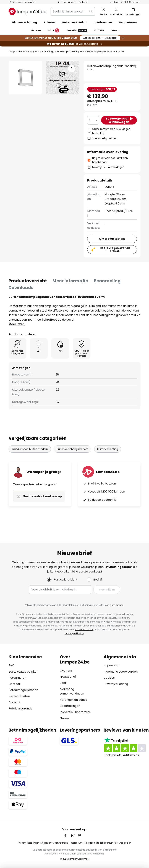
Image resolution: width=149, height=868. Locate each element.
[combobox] (73, 11)
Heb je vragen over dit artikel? (115, 249)
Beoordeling (107, 281)
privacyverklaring (74, 633)
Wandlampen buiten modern (30, 449)
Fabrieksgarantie (20, 708)
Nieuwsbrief (68, 677)
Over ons (66, 671)
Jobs (63, 683)
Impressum (112, 665)
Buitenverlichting (44, 52)
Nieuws (65, 718)
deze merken (117, 605)
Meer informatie (70, 281)
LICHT (100, 38)
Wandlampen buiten (66, 52)
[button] (72, 69)
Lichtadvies (83, 712)
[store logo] (27, 11)
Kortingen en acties (73, 700)
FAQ (11, 665)
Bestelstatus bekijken (23, 672)
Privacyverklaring (116, 684)
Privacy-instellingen (29, 843)
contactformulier (84, 629)
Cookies (109, 678)
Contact (14, 684)
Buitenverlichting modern (73, 449)
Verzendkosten (19, 696)
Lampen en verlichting (21, 52)
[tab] (28, 281)
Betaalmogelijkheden (23, 690)
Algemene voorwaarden (121, 672)
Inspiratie (66, 712)
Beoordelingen (70, 706)
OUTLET (99, 30)
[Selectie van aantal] (93, 120)
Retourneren (17, 678)
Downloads (21, 288)
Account (15, 702)
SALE (54, 31)
